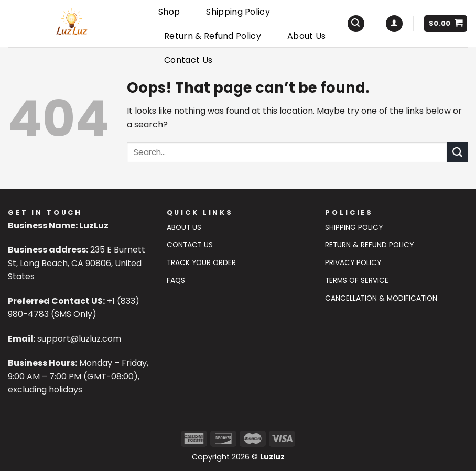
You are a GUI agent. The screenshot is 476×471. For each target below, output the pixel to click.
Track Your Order (201, 263)
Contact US (190, 245)
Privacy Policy (353, 263)
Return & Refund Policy (213, 36)
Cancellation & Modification (381, 298)
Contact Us (188, 60)
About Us (307, 36)
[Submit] (458, 152)
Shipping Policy (238, 12)
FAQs (176, 281)
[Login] (394, 24)
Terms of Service (357, 281)
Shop (169, 12)
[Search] (356, 24)
